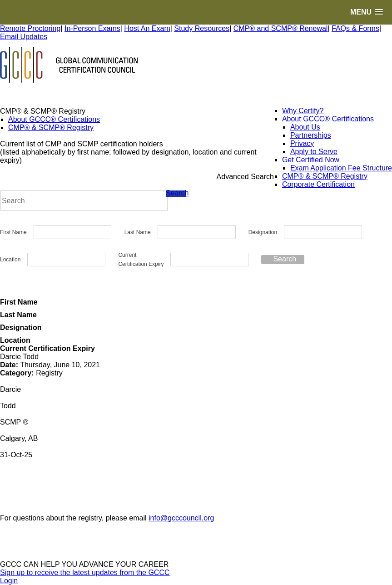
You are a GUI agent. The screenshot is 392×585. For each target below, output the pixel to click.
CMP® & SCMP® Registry (51, 127)
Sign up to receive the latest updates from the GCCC (85, 572)
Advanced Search (245, 177)
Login (9, 581)
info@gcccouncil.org (181, 518)
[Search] (84, 201)
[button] (367, 12)
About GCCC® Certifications (54, 119)
